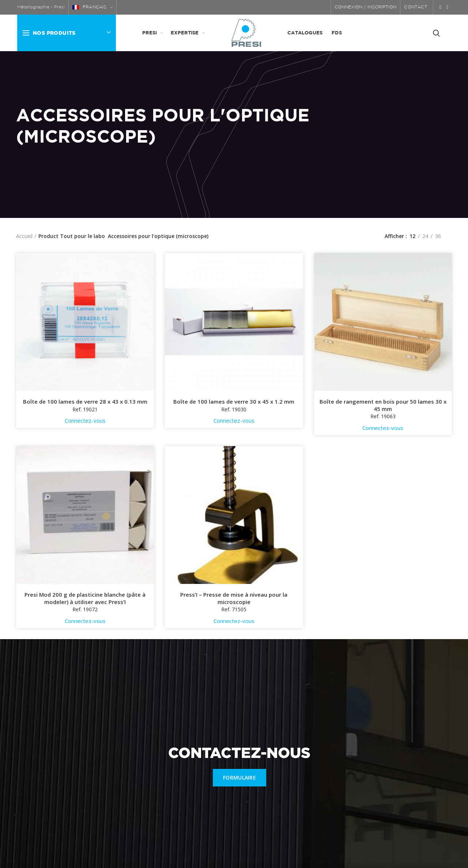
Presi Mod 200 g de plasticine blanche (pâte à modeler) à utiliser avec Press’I (85, 598)
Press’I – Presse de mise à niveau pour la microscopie (234, 598)
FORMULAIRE (239, 778)
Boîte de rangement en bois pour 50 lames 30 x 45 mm (383, 405)
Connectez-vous (85, 420)
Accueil (24, 236)
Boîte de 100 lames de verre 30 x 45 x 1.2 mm (234, 402)
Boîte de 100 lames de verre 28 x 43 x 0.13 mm (85, 402)
